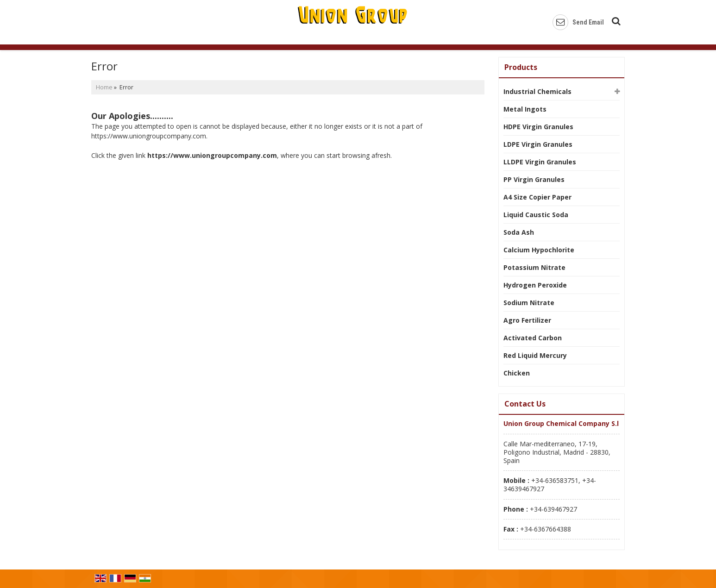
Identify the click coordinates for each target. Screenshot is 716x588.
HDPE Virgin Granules (538, 127)
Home (104, 87)
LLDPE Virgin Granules (540, 162)
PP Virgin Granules (534, 179)
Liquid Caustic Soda (536, 215)
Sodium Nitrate (529, 303)
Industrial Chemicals (537, 91)
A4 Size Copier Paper (537, 197)
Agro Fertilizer (527, 320)
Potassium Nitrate (534, 267)
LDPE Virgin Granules (538, 144)
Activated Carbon (533, 338)
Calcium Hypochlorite (539, 250)
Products (521, 67)
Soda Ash (519, 232)
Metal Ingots (525, 109)
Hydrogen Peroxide (535, 285)
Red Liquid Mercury (535, 355)
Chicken (517, 373)
